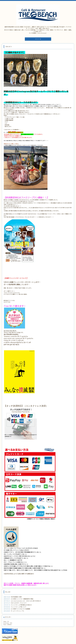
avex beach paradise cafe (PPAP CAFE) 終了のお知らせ (26, 601)
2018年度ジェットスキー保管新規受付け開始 (22, 599)
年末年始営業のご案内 (16, 597)
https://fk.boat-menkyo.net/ (12, 293)
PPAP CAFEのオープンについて (19, 603)
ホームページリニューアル (17, 611)
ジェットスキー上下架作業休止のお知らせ (21, 605)
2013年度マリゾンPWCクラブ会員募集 (20, 609)
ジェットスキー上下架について (18, 607)
